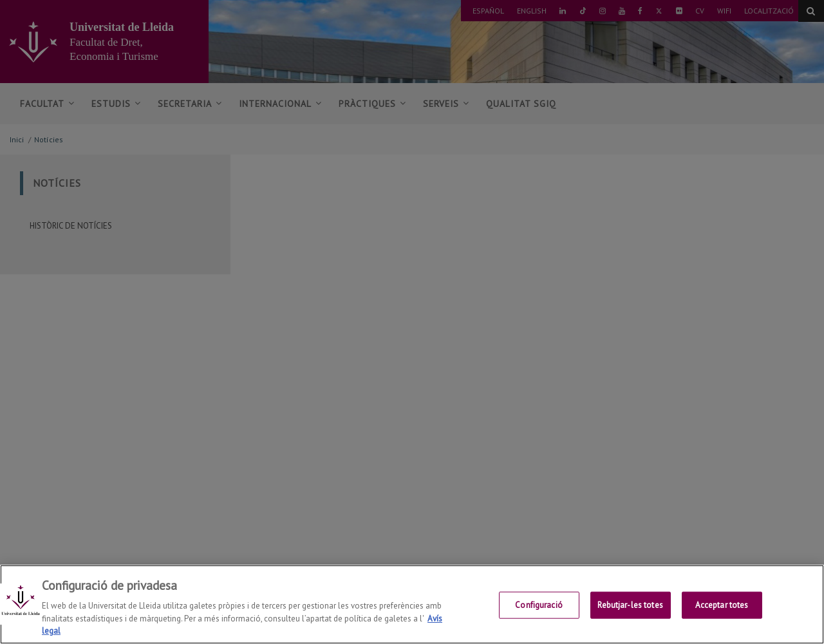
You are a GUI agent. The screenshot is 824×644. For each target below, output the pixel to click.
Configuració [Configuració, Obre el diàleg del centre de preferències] (539, 610)
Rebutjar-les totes (630, 610)
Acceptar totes (722, 610)
